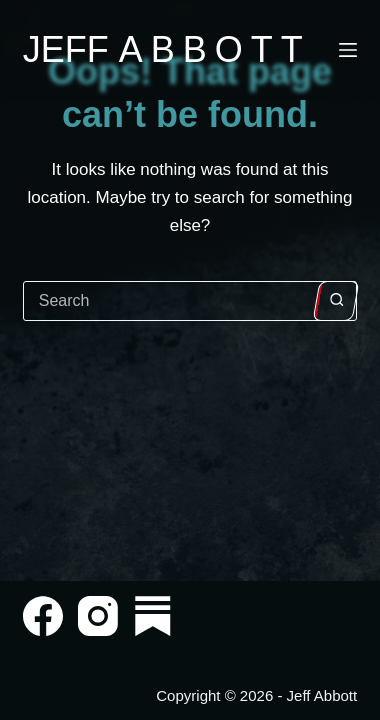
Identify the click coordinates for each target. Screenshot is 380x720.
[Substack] (153, 616)
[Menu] (348, 50)
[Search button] (336, 301)
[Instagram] (98, 616)
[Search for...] (170, 301)
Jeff (167, 49)
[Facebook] (43, 616)
